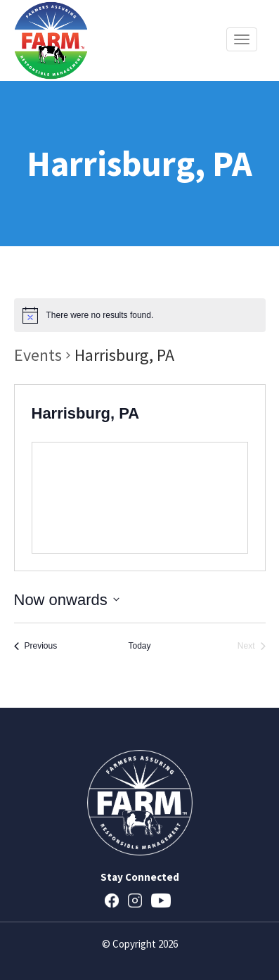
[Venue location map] (140, 498)
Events (38, 355)
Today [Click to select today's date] (139, 646)
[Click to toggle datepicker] (67, 600)
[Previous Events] (36, 646)
